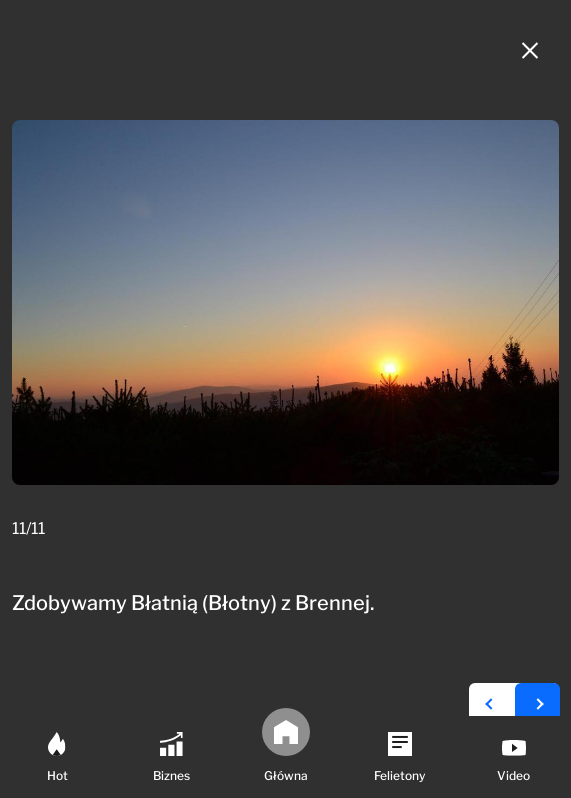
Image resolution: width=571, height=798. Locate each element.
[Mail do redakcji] (549, 529)
